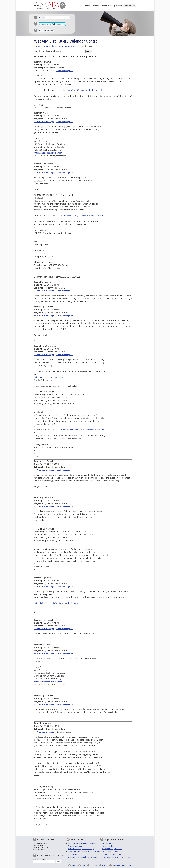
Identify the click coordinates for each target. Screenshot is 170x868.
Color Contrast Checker (110, 851)
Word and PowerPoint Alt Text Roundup (83, 857)
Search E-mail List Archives (47, 51)
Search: (42, 17)
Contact (74, 865)
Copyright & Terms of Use (121, 865)
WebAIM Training (46, 31)
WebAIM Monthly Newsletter (112, 849)
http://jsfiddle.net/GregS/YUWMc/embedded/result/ (79, 90)
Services (86, 6)
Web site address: (39, 859)
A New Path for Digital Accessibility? (81, 849)
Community (130, 6)
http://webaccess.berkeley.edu (48, 153)
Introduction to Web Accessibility (52, 24)
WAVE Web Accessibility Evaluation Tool (116, 857)
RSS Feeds (93, 865)
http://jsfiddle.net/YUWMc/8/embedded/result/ (56, 603)
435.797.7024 (40, 849)
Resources (107, 6)
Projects (118, 6)
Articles (96, 6)
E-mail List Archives (67, 46)
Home (37, 46)
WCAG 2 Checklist (108, 846)
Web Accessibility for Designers (113, 854)
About (83, 865)
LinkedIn (104, 865)
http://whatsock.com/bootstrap (49, 377)
